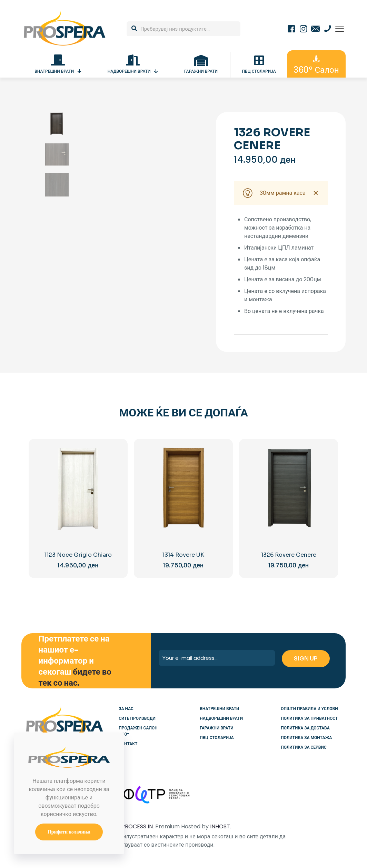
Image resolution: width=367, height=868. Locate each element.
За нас (126, 709)
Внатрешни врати (219, 709)
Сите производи (137, 718)
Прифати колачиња (69, 832)
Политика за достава (305, 728)
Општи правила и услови (309, 709)
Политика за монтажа (306, 738)
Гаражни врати (216, 728)
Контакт (128, 744)
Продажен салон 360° (138, 731)
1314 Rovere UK (183, 555)
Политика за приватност (309, 718)
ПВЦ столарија (217, 738)
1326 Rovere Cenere (289, 555)
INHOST (220, 826)
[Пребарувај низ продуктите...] (183, 29)
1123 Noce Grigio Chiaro (78, 555)
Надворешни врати (221, 718)
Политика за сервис (304, 747)
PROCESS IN (137, 826)
